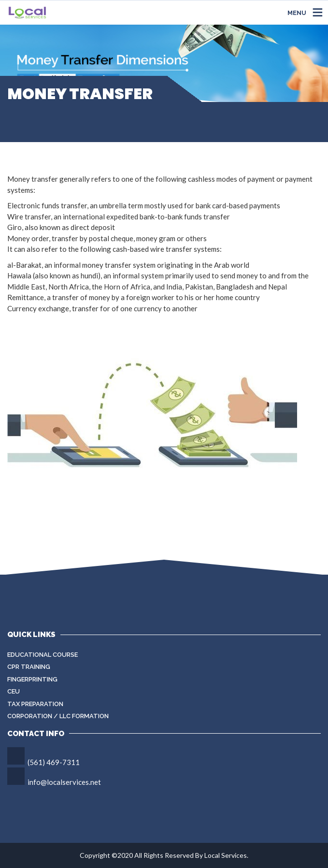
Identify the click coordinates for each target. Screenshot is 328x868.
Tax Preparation (35, 704)
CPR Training (29, 667)
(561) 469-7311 (54, 762)
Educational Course (43, 655)
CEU (14, 691)
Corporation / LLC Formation (58, 716)
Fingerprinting (32, 679)
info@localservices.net (64, 782)
